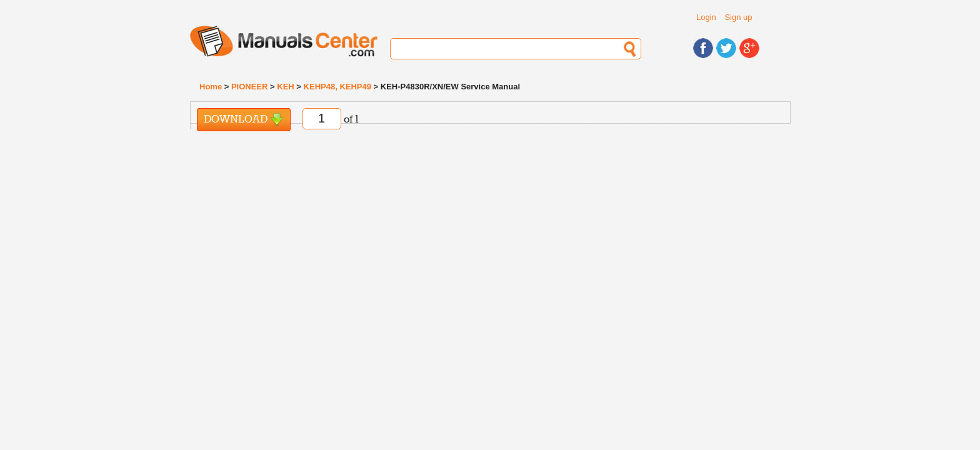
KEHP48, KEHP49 (337, 87)
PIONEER (250, 87)
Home (211, 87)
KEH (285, 87)
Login (706, 17)
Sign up (738, 17)
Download (244, 120)
